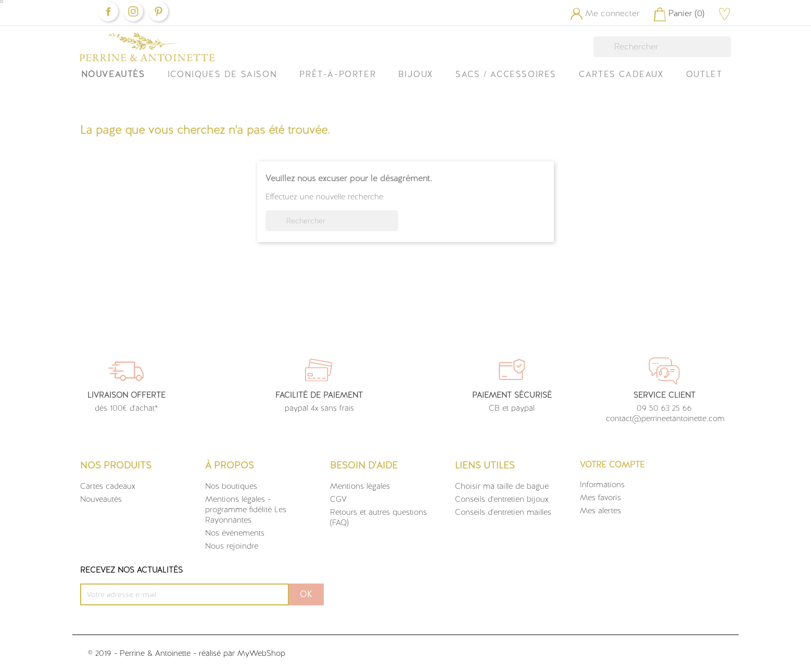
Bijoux (416, 74)
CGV (338, 499)
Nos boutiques (231, 486)
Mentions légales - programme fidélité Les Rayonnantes (246, 510)
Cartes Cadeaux (621, 74)
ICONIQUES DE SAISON (222, 74)
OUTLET (704, 74)
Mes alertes (600, 511)
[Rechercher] (662, 47)
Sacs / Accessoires (506, 74)
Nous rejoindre (232, 546)
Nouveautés (113, 74)
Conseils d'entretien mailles (503, 512)
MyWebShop (261, 653)
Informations (602, 485)
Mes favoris (600, 498)
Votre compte (612, 465)
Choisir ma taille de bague (502, 486)
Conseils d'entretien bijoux (502, 499)
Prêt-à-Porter (338, 74)
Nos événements (235, 533)
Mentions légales (360, 486)
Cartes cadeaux (108, 486)
